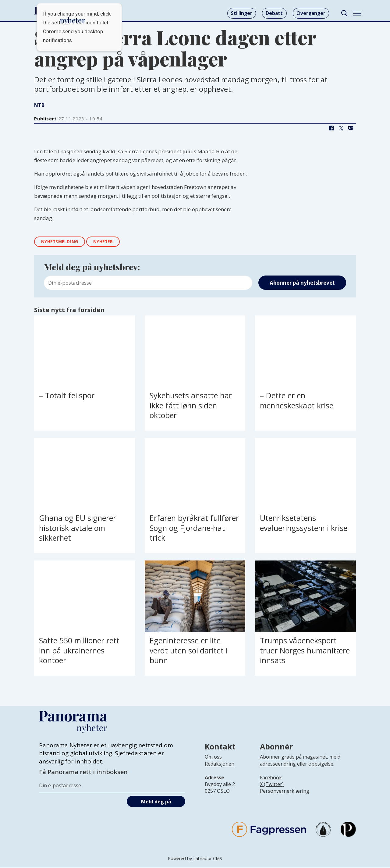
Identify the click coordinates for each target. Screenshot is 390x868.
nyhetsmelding (61, 242)
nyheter (107, 242)
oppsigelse (321, 764)
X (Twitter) (272, 785)
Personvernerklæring (285, 792)
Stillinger (242, 13)
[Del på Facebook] (331, 128)
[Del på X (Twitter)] (341, 128)
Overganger (311, 13)
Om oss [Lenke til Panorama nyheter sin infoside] (213, 757)
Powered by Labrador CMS (195, 859)
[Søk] (344, 13)
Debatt (274, 13)
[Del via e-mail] (351, 128)
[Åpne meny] (357, 13)
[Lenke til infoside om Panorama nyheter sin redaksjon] (220, 769)
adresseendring (278, 764)
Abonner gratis (277, 757)
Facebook (271, 778)
